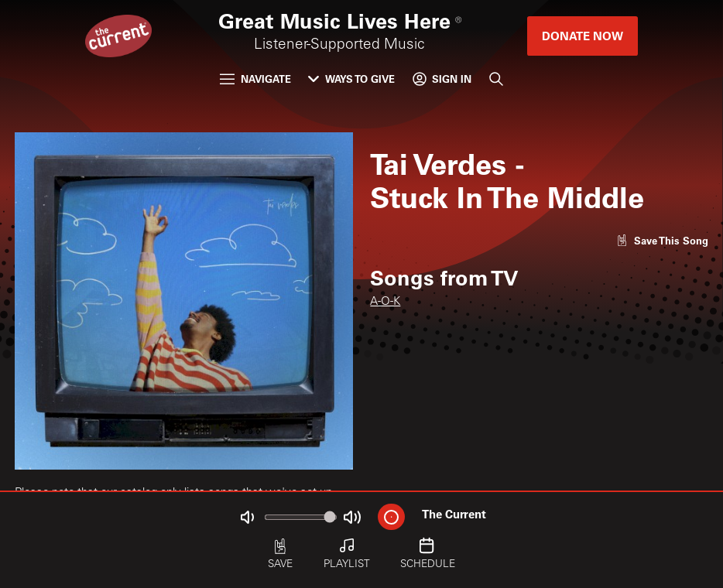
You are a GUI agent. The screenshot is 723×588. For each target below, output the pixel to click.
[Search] (496, 79)
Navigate (255, 79)
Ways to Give (351, 79)
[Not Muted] (248, 517)
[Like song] (662, 240)
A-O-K (385, 302)
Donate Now (583, 36)
